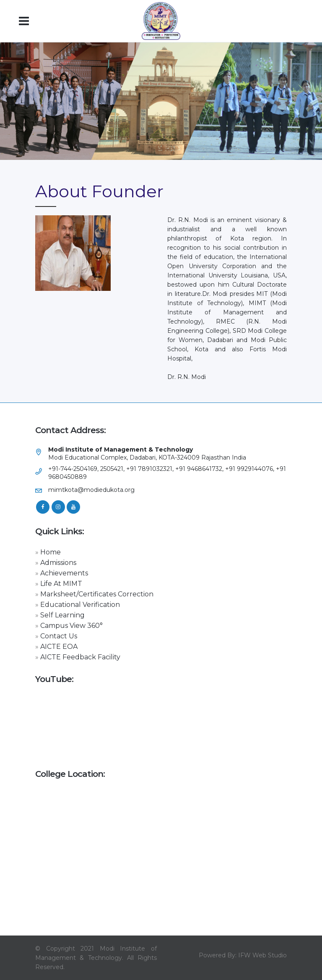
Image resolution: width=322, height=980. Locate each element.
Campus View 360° (71, 626)
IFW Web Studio (262, 955)
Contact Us (59, 636)
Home (51, 552)
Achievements (64, 573)
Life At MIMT (61, 584)
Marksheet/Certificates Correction (97, 594)
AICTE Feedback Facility (80, 657)
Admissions (58, 563)
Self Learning (62, 615)
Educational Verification (80, 605)
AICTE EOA (59, 647)
